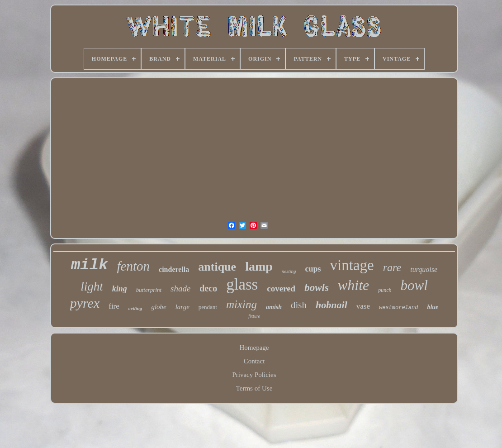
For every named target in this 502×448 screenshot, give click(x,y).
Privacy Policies (254, 375)
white (353, 285)
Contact (254, 361)
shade (180, 288)
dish (299, 305)
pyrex (85, 303)
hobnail (332, 305)
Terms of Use (254, 388)
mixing (242, 304)
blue (433, 307)
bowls (317, 288)
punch (385, 290)
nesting (289, 271)
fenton (134, 266)
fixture (254, 316)
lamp (259, 266)
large (182, 307)
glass (242, 284)
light (92, 286)
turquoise (424, 269)
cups (313, 269)
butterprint (149, 290)
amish (274, 307)
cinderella (174, 269)
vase (363, 306)
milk (90, 265)
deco (208, 288)
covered (281, 288)
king (120, 289)
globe (159, 307)
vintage (352, 265)
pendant (208, 307)
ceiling (135, 308)
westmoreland (398, 308)
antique (217, 267)
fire (114, 306)
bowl (414, 285)
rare (392, 267)
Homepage (254, 348)
